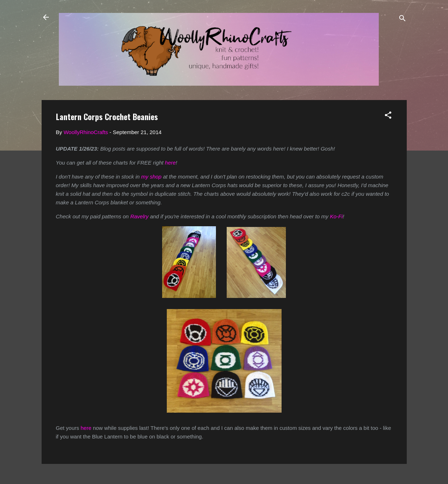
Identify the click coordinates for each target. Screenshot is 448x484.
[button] (388, 116)
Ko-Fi (336, 216)
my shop (152, 177)
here (170, 163)
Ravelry (139, 216)
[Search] (402, 20)
